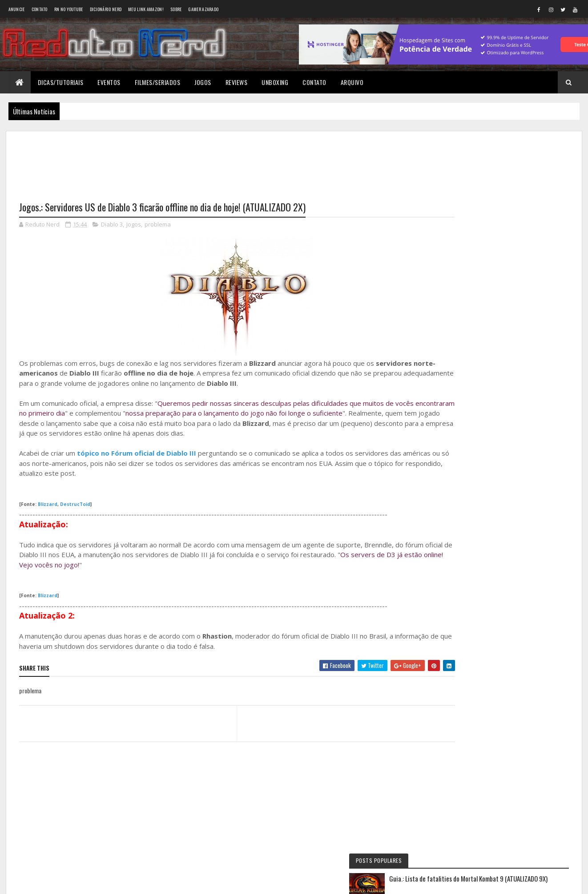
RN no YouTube (69, 9)
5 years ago (506, 413)
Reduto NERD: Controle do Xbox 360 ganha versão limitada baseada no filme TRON (498, 373)
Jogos (203, 82)
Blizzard (48, 505)
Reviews (237, 82)
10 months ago (534, 376)
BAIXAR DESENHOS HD (488, 467)
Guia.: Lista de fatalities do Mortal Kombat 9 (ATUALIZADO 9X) (521, 179)
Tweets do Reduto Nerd (505, 555)
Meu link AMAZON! (146, 9)
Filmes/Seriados (158, 82)
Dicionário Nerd (106, 9)
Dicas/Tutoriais (61, 82)
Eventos (109, 82)
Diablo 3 (112, 225)
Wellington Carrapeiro (489, 430)
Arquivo (352, 82)
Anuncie (17, 9)
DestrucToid (75, 505)
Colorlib (53, 882)
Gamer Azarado (203, 9)
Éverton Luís (475, 392)
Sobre (176, 9)
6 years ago (506, 451)
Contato (40, 9)
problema (158, 225)
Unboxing (275, 82)
